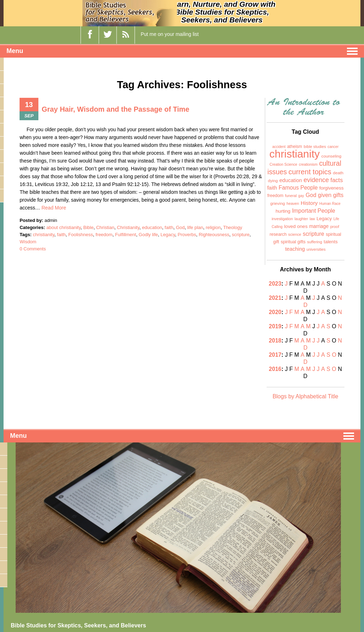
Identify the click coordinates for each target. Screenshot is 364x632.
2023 (275, 284)
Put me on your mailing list (170, 34)
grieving (277, 203)
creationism (308, 164)
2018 (275, 326)
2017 (273, 341)
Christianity (128, 227)
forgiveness (331, 188)
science (295, 234)
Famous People (298, 188)
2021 (275, 298)
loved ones (296, 226)
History (309, 203)
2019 (273, 319)
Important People (314, 211)
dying (273, 181)
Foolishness (81, 235)
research (278, 234)
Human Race (330, 204)
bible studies (315, 147)
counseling (331, 156)
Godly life (148, 235)
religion (213, 227)
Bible (88, 227)
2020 (273, 312)
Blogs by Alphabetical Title (305, 368)
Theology (233, 227)
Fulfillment (126, 235)
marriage (319, 226)
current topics (310, 172)
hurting (283, 211)
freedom (104, 235)
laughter (301, 219)
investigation (282, 219)
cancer (333, 147)
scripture (241, 235)
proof (335, 227)
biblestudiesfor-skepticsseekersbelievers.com (53, 619)
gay (301, 196)
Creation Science (283, 164)
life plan (195, 227)
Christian (105, 227)
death (338, 173)
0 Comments (33, 249)
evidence (316, 180)
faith (169, 227)
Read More (54, 208)
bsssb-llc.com (24, 627)
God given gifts (325, 195)
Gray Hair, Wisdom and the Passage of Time (116, 109)
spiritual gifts (293, 242)
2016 (273, 348)
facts (337, 180)
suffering (315, 242)
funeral (291, 196)
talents (331, 242)
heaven (293, 203)
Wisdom (28, 242)
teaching (295, 249)
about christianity (63, 227)
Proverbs (187, 235)
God (180, 227)
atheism (295, 147)
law (312, 219)
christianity (44, 235)
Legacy (168, 235)
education (152, 227)
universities (316, 249)
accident (279, 147)
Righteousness (214, 235)
